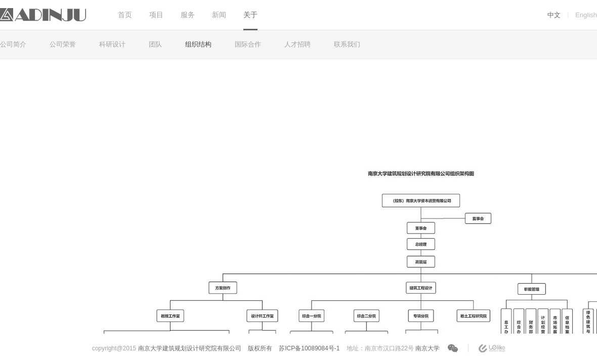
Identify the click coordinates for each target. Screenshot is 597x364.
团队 (155, 44)
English (586, 15)
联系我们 (347, 44)
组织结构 (198, 44)
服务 (188, 15)
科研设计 (112, 44)
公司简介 (13, 44)
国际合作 (248, 44)
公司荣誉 (63, 44)
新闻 (219, 15)
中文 (554, 15)
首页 (125, 15)
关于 (250, 15)
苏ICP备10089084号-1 (309, 348)
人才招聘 (297, 44)
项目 (156, 15)
